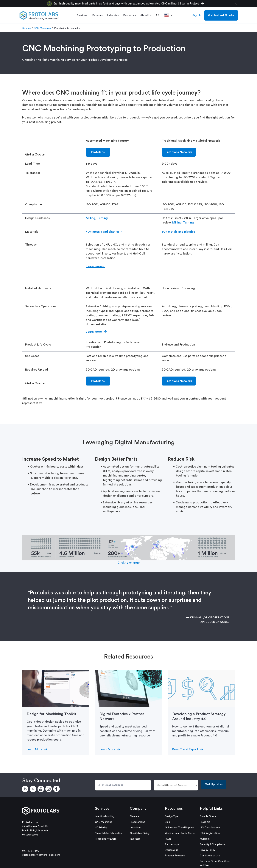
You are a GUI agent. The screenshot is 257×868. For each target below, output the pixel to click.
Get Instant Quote (221, 15)
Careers (134, 816)
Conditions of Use (210, 856)
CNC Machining (43, 28)
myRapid (205, 839)
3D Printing (101, 828)
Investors (135, 839)
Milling (91, 218)
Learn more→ (95, 266)
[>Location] (170, 15)
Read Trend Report (185, 749)
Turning (102, 218)
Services (27, 28)
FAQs (168, 839)
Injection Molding (105, 816)
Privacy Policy (208, 850)
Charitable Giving (140, 833)
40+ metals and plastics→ (104, 232)
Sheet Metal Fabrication (109, 833)
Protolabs (98, 152)
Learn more (94, 332)
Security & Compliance (213, 844)
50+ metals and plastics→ (180, 232)
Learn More (35, 749)
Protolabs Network (179, 152)
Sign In (197, 15)
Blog (168, 822)
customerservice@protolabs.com (41, 855)
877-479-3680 (31, 851)
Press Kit (205, 822)
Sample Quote (208, 816)
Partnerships (172, 844)
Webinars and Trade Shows (180, 833)
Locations (135, 828)
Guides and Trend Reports (180, 828)
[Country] (176, 785)
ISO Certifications (210, 828)
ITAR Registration (210, 833)
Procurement (137, 822)
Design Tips (172, 816)
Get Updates (214, 784)
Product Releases (175, 856)
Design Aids (172, 850)
